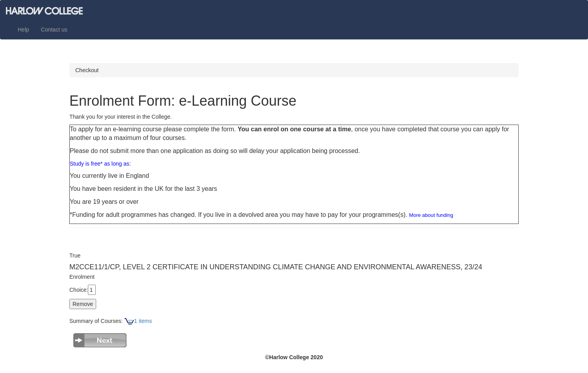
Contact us (54, 30)
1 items (138, 321)
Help (23, 30)
